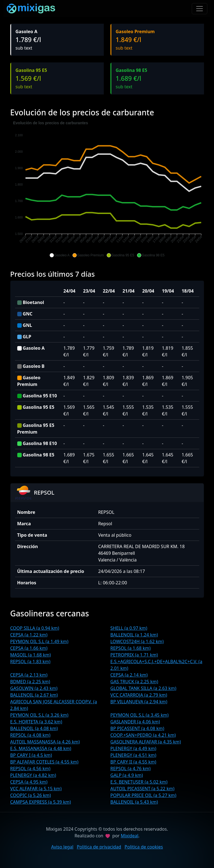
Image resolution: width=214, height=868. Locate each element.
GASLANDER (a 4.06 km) (135, 722)
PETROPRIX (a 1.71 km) (134, 655)
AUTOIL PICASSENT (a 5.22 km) (142, 789)
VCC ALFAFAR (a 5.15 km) (36, 789)
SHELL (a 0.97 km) (129, 628)
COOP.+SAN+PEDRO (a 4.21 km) (143, 735)
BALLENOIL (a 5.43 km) (134, 802)
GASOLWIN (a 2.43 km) (34, 688)
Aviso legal (62, 847)
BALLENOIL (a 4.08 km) (34, 728)
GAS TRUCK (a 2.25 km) (134, 682)
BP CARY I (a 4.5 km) (31, 755)
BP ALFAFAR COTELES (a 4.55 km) (44, 762)
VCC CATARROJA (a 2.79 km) (139, 695)
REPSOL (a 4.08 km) (30, 735)
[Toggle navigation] (200, 9)
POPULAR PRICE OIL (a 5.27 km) (143, 795)
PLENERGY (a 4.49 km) (133, 748)
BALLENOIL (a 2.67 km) (34, 695)
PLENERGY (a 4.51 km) (133, 755)
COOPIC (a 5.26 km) (31, 795)
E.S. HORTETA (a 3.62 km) (36, 722)
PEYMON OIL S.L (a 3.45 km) (140, 715)
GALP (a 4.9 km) (127, 775)
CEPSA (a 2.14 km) (129, 675)
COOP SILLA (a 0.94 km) (35, 628)
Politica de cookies (144, 847)
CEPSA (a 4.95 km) (29, 782)
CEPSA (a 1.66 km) (29, 648)
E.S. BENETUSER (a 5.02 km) (139, 782)
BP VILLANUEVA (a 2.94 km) (139, 702)
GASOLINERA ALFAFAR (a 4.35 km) (146, 742)
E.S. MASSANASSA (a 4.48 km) (41, 748)
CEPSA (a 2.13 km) (29, 675)
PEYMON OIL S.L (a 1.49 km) (39, 641)
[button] (60, 255)
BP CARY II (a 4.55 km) (133, 762)
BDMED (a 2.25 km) (30, 682)
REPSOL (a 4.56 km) (30, 769)
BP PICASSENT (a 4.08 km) (137, 728)
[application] (107, 189)
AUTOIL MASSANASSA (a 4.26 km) (45, 742)
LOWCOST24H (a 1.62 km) (137, 641)
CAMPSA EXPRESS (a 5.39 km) (41, 802)
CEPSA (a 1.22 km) (29, 635)
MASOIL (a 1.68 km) (31, 655)
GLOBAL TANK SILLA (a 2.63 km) (143, 688)
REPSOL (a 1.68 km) (131, 648)
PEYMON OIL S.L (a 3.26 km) (39, 715)
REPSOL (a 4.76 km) (131, 769)
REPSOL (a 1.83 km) (30, 662)
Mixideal (130, 836)
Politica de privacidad (99, 847)
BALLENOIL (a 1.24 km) (134, 635)
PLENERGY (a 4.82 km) (33, 775)
